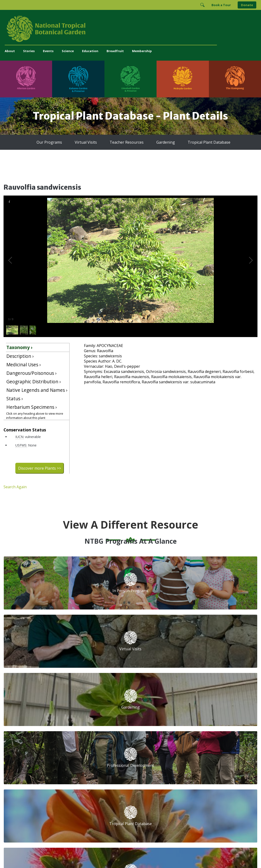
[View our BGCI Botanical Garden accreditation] (222, 770)
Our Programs (64, 142)
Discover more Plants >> (40, 468)
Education (90, 51)
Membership (142, 51)
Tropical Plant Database (196, 142)
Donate (247, 5)
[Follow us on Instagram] (190, 754)
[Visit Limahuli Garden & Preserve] (130, 79)
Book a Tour (221, 5)
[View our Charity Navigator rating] (182, 770)
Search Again (15, 487)
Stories (29, 51)
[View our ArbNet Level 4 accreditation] (204, 770)
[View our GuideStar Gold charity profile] (163, 770)
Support (91, 699)
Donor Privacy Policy (189, 855)
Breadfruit (115, 51)
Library (125, 725)
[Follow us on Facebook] (181, 754)
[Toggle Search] (202, 5)
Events (48, 51)
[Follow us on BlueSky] (199, 754)
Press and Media (98, 768)
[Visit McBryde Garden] (183, 79)
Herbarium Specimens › (32, 407)
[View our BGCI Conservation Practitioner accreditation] (235, 770)
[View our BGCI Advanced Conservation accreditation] (161, 784)
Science (68, 51)
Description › (20, 356)
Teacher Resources (128, 142)
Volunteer (92, 715)
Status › (15, 399)
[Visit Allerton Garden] (26, 79)
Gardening (160, 142)
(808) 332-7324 (97, 758)
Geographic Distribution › (34, 382)
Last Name (214, 714)
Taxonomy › (19, 347)
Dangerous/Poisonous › (31, 373)
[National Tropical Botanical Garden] (130, 29)
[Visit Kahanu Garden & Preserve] (78, 79)
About (10, 51)
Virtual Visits (94, 142)
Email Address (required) (178, 696)
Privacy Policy (164, 855)
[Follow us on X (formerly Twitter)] (208, 754)
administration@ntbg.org (104, 763)
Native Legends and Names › (37, 390)
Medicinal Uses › (24, 365)
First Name (166, 714)
